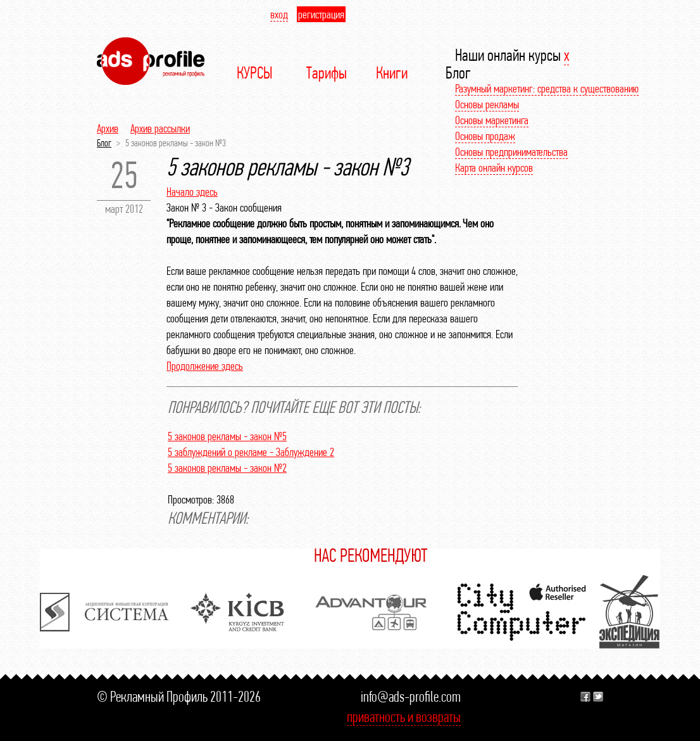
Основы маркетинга (492, 120)
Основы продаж (485, 136)
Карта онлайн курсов (494, 168)
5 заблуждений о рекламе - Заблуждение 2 (251, 452)
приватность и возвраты (404, 717)
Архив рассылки (160, 128)
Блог (104, 143)
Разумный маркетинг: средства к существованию (547, 88)
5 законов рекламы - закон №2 (227, 468)
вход (279, 14)
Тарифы (327, 73)
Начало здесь (192, 192)
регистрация (321, 14)
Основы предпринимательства (511, 152)
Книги (392, 73)
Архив (108, 128)
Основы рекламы (487, 104)
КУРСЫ (255, 73)
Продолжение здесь (205, 366)
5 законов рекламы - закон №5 (227, 436)
